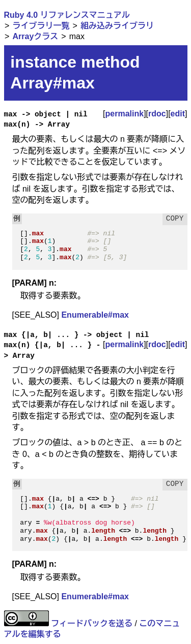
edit (178, 114)
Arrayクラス (35, 36)
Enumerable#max (95, 315)
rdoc (157, 114)
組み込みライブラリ (117, 26)
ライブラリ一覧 (41, 26)
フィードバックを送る (92, 623)
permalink (125, 114)
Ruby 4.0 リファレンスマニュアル (67, 15)
